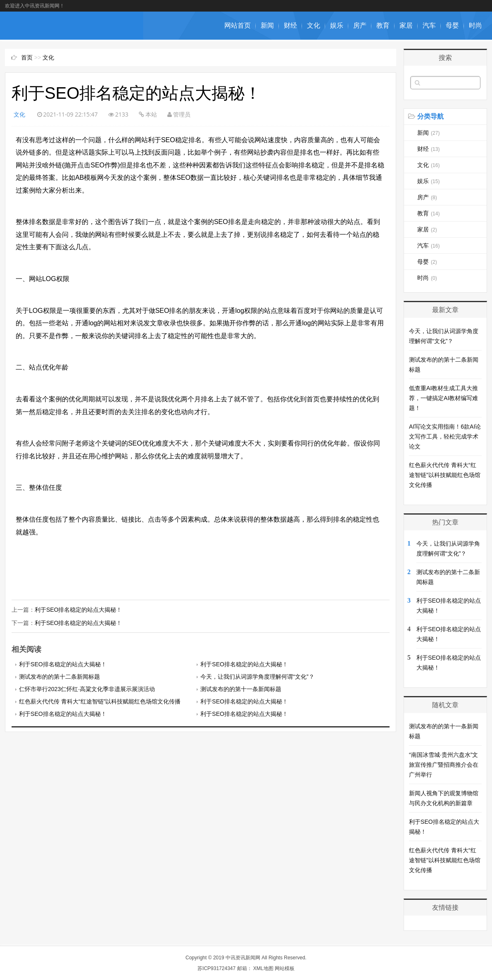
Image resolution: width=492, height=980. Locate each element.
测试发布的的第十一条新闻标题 (241, 689)
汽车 (429, 25)
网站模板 (285, 968)
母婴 (452, 25)
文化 (314, 25)
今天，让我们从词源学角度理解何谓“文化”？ (257, 677)
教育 (383, 25)
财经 (290, 25)
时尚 (475, 25)
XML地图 (263, 968)
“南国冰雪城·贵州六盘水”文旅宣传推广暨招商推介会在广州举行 (444, 765)
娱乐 (337, 25)
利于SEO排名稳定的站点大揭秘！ (78, 610)
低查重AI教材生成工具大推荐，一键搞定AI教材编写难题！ (443, 398)
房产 (360, 25)
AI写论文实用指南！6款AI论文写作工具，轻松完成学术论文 (445, 436)
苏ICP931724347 (216, 968)
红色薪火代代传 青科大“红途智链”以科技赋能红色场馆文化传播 (100, 701)
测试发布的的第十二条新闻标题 (59, 677)
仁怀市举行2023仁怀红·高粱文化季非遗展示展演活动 (87, 689)
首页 (27, 57)
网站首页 (238, 25)
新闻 (267, 25)
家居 (406, 25)
